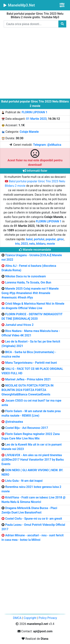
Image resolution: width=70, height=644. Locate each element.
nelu (32, 244)
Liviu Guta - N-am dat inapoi (24, 481)
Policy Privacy (48, 618)
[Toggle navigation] (62, 5)
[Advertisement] (35, 64)
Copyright (30, 618)
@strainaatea (14, 422)
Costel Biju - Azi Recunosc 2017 (27, 428)
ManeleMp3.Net (19, 5)
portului (39, 239)
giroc (60, 239)
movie (51, 244)
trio (17, 244)
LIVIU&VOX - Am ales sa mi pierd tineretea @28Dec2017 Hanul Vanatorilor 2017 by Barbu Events (33, 460)
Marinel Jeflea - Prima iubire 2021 (28, 379)
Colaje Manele (29, 132)
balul (29, 239)
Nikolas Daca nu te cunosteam (26, 276)
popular (51, 239)
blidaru (41, 244)
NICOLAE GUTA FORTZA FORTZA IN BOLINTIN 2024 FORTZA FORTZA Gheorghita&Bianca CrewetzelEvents (27, 390)
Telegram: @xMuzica (47, 145)
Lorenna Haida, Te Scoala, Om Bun (28, 282)
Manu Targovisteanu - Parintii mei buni (31, 363)
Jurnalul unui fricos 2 (19, 325)
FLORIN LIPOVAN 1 (34, 112)
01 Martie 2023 (36, 119)
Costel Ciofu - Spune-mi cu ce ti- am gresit (34, 519)
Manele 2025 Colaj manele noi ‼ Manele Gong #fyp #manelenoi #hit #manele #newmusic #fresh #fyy (30, 293)
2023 (24, 244)
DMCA (17, 618)
